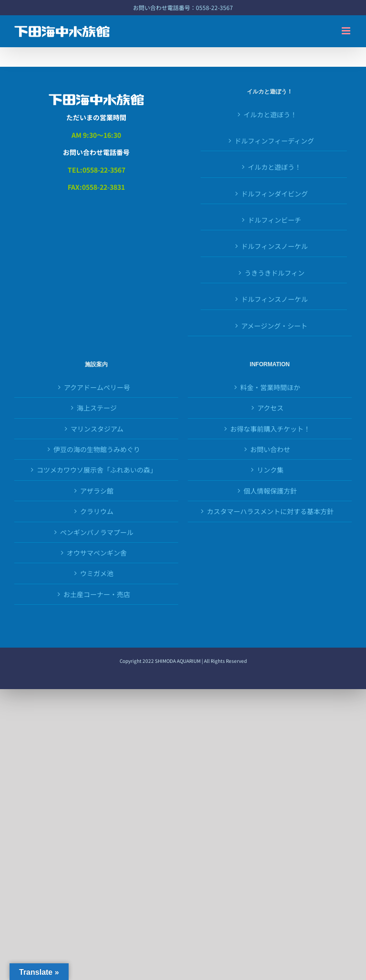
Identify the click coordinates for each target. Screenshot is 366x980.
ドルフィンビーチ (274, 220)
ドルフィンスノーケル (274, 246)
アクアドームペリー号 (97, 387)
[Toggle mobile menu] (347, 31)
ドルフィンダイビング (274, 194)
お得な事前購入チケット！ (270, 429)
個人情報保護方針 (270, 491)
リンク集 (270, 470)
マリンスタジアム (97, 429)
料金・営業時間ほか (270, 387)
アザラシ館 (97, 491)
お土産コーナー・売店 (97, 594)
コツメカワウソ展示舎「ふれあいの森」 (97, 470)
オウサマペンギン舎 (97, 553)
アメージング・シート (274, 326)
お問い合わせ (270, 449)
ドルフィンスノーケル (274, 299)
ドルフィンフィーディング (274, 141)
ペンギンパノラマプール (97, 532)
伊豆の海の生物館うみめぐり (97, 449)
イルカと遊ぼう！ (270, 114)
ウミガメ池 (97, 573)
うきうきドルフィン (274, 273)
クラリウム (97, 511)
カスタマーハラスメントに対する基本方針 (270, 511)
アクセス (270, 408)
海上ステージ (97, 408)
